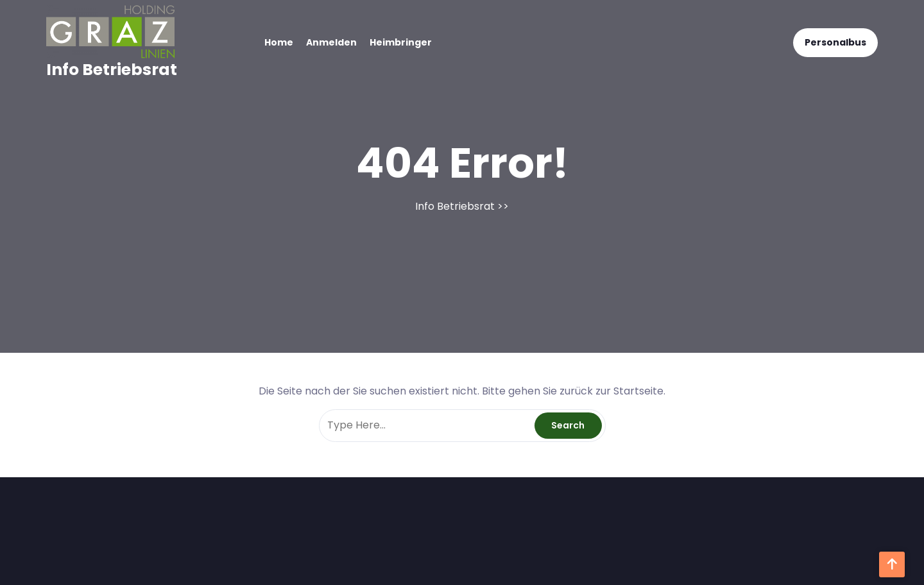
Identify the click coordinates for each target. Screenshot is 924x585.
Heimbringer (401, 42)
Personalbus (835, 42)
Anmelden (331, 42)
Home (279, 42)
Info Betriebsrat (112, 70)
